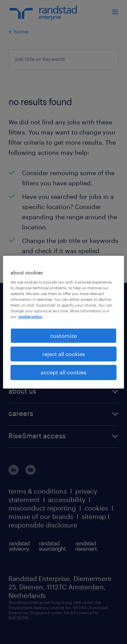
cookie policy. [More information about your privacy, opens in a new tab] (30, 317)
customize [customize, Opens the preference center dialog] (63, 335)
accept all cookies (63, 372)
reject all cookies (64, 354)
